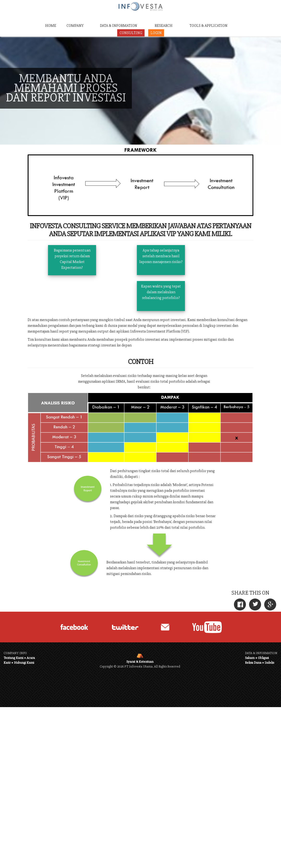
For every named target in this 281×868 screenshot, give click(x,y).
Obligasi (263, 658)
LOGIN (156, 33)
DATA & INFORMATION (119, 26)
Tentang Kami (13, 658)
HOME (51, 26)
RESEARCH (164, 26)
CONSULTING (131, 33)
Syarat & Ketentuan (140, 662)
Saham (250, 658)
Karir (7, 663)
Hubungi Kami (24, 663)
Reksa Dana (253, 663)
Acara (31, 658)
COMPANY (75, 26)
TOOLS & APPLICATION (208, 26)
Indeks (269, 663)
